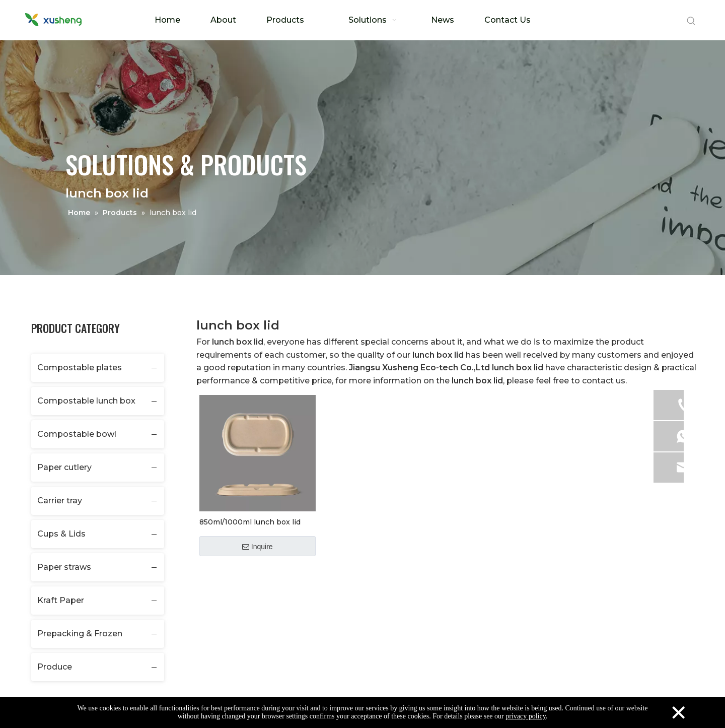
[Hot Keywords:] (691, 21)
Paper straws (64, 567)
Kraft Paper (61, 600)
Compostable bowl (77, 434)
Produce (55, 667)
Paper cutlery (64, 467)
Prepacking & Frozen (80, 634)
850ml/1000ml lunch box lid (250, 522)
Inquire (258, 547)
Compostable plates (80, 368)
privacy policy (526, 716)
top (704, 685)
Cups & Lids (61, 534)
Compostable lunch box (86, 401)
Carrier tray (60, 501)
